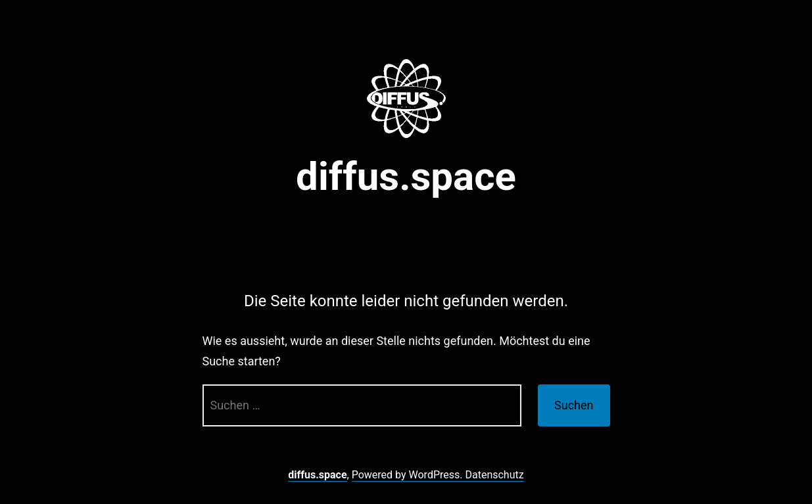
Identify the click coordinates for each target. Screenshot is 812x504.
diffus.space (406, 176)
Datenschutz (494, 475)
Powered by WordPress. (409, 475)
